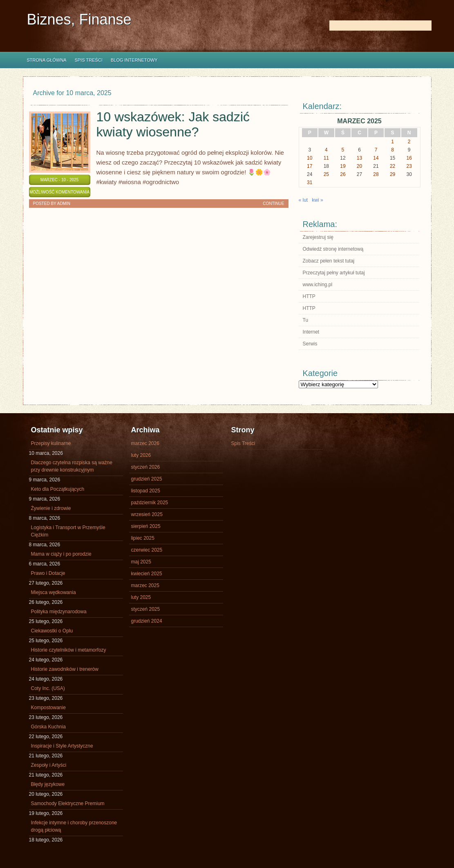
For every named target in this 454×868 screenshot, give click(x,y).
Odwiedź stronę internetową (333, 249)
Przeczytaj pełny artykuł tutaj (334, 273)
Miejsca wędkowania (54, 592)
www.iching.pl (318, 285)
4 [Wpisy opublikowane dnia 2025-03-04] (326, 150)
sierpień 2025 (146, 526)
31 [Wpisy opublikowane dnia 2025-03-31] (310, 183)
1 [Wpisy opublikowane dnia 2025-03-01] (392, 142)
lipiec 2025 (143, 538)
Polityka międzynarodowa (59, 612)
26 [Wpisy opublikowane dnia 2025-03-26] (343, 174)
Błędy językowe (48, 784)
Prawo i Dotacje (48, 573)
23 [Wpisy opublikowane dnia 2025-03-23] (409, 166)
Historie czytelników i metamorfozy (69, 650)
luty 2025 (141, 597)
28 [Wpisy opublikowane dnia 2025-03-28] (376, 174)
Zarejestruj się (318, 237)
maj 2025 (141, 562)
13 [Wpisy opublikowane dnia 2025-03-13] (359, 158)
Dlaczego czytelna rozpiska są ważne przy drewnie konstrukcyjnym (72, 466)
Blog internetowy (134, 60)
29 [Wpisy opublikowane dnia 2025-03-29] (392, 174)
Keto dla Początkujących (58, 489)
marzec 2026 (145, 443)
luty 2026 (141, 455)
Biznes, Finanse (79, 19)
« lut (303, 200)
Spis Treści (89, 60)
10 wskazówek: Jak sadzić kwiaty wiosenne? (173, 124)
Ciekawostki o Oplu (52, 631)
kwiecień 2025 (147, 574)
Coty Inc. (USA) (48, 688)
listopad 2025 (146, 491)
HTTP (309, 296)
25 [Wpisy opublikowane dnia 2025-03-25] (326, 174)
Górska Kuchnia (48, 727)
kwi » (317, 200)
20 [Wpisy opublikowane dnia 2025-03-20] (359, 166)
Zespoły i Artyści (49, 765)
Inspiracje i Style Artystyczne (62, 746)
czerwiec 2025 (147, 550)
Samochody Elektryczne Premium (68, 803)
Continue (273, 204)
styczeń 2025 (146, 609)
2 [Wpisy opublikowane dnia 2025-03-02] (409, 142)
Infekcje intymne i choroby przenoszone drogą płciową (74, 826)
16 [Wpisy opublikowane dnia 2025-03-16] (409, 158)
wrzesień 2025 (147, 514)
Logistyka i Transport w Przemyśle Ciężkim (68, 531)
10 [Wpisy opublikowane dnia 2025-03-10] (310, 158)
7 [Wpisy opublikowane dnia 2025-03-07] (376, 150)
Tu (306, 320)
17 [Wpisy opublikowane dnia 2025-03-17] (310, 166)
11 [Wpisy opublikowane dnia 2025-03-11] (326, 158)
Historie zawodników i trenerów (65, 669)
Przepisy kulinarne (51, 443)
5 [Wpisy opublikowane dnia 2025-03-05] (343, 150)
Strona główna (47, 60)
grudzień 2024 (147, 621)
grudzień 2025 (147, 479)
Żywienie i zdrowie (51, 508)
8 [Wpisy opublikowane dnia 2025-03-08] (392, 150)
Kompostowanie (48, 708)
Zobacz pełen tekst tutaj (329, 261)
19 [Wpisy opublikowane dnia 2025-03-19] (343, 166)
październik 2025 (150, 503)
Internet (311, 332)
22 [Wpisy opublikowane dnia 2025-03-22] (392, 166)
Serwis (310, 344)
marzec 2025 (145, 585)
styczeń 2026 (146, 467)
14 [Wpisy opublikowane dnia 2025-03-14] (376, 158)
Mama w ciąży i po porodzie (61, 554)
